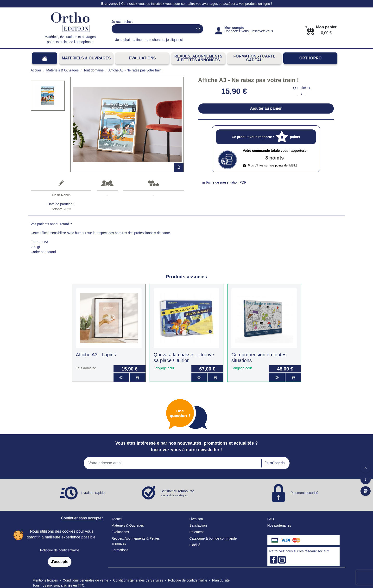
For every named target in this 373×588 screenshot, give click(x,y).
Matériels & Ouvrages (86, 58)
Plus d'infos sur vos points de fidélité (270, 165)
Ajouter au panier (266, 108)
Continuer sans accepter (82, 518)
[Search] (152, 29)
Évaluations (142, 58)
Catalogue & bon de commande (213, 538)
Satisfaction (198, 525)
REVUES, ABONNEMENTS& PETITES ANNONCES (198, 58)
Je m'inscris (275, 463)
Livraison (196, 519)
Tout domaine (86, 368)
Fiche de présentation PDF (224, 182)
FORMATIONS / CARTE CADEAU (254, 58)
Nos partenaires (279, 525)
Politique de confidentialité (60, 550)
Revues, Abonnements (129, 538)
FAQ (271, 519)
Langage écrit (164, 368)
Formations (120, 550)
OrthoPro (310, 58)
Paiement (197, 532)
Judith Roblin (61, 195)
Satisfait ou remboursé (177, 493)
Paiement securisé (304, 493)
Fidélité (195, 545)
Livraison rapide (93, 493)
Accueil (117, 519)
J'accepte (60, 562)
